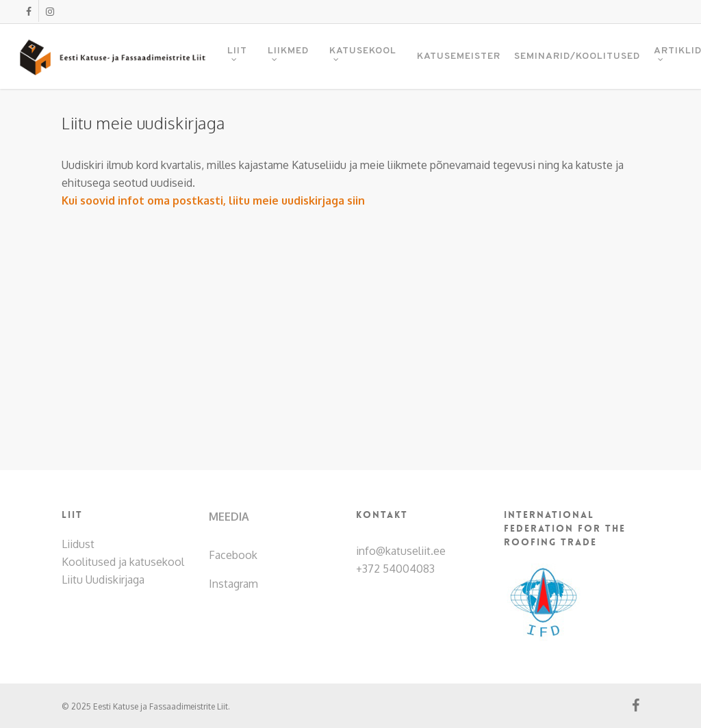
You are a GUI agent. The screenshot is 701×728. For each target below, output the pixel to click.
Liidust (78, 544)
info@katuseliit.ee (401, 551)
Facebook (233, 555)
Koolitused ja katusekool (123, 562)
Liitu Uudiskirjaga (103, 580)
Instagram (233, 584)
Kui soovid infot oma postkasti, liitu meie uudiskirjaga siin (213, 200)
